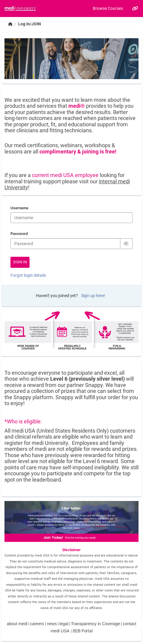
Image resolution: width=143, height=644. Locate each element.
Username (19, 208)
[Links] (135, 8)
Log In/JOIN (30, 24)
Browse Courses (108, 8)
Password (19, 234)
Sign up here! (93, 296)
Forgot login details (28, 275)
